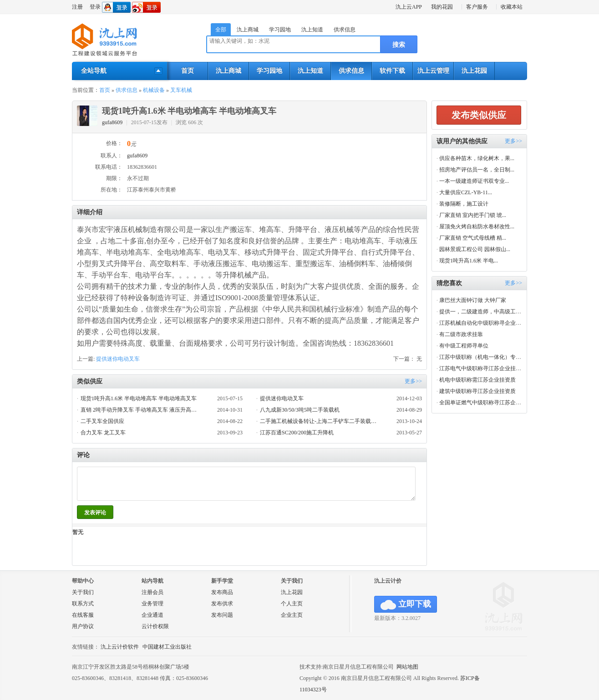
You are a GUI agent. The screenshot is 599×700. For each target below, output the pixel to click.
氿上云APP (409, 7)
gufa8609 (112, 122)
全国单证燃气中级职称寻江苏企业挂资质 (488, 403)
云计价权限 (155, 626)
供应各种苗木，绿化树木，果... (477, 158)
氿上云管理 (433, 71)
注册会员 (152, 592)
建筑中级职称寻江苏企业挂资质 (477, 391)
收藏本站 (512, 7)
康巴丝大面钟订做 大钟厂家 (473, 300)
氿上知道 (312, 30)
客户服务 (477, 7)
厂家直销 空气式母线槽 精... (473, 238)
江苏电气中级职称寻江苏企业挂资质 (483, 368)
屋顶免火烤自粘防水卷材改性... (477, 227)
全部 (221, 30)
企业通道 (152, 615)
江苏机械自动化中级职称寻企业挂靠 (483, 323)
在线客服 (83, 615)
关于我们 (83, 592)
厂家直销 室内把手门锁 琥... (473, 215)
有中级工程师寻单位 (464, 346)
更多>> (413, 381)
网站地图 (407, 667)
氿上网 (105, 40)
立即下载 (406, 605)
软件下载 (392, 71)
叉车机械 (181, 90)
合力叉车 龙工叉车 (103, 433)
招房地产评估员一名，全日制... (477, 170)
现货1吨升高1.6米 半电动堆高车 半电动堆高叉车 (139, 398)
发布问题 (222, 615)
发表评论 (95, 513)
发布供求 (222, 604)
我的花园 (442, 7)
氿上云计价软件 (120, 647)
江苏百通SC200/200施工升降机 (297, 433)
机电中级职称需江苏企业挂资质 (477, 380)
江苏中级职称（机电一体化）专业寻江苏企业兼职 (499, 357)
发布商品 (222, 592)
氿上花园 (474, 71)
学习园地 (280, 30)
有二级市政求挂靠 (461, 334)
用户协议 (83, 626)
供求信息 (345, 30)
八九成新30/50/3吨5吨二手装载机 (300, 410)
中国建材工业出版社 (167, 647)
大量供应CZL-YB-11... (466, 192)
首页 (188, 71)
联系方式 (83, 604)
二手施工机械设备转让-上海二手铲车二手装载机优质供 (320, 421)
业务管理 (152, 604)
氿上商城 (248, 30)
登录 (95, 7)
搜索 (399, 45)
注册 (77, 7)
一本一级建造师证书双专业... (474, 181)
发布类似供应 (479, 115)
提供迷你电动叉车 (118, 359)
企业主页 (292, 615)
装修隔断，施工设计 (464, 204)
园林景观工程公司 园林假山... (475, 249)
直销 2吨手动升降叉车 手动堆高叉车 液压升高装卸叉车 (141, 410)
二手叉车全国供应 (102, 421)
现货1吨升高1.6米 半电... (469, 261)
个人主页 (292, 604)
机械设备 (154, 90)
